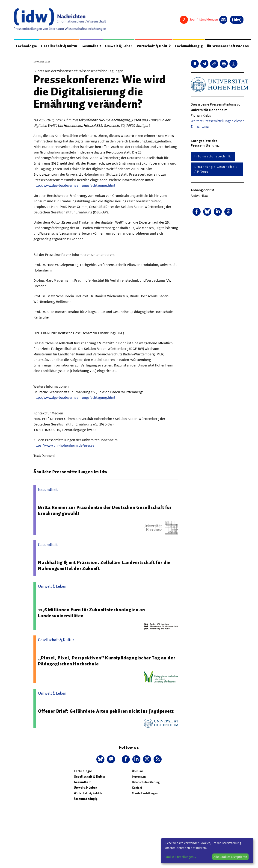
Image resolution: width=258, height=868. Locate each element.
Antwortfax (199, 195)
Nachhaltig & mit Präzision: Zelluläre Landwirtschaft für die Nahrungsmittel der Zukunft (104, 565)
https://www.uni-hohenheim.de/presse (64, 445)
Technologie (26, 46)
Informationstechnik (213, 156)
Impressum (139, 777)
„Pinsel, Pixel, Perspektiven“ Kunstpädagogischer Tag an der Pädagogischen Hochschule (107, 661)
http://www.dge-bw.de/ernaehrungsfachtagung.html (74, 185)
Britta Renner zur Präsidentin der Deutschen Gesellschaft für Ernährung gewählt (105, 510)
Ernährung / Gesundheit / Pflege (216, 169)
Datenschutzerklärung (146, 782)
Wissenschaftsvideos (228, 46)
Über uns (137, 771)
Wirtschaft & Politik (154, 46)
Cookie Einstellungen (145, 793)
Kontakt (137, 788)
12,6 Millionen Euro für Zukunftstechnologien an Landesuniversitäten (92, 613)
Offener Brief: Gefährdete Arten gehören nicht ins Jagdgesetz (106, 711)
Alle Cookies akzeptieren (230, 857)
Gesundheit (91, 46)
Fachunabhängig (189, 46)
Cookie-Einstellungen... (180, 857)
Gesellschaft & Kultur (59, 46)
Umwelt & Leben (119, 46)
